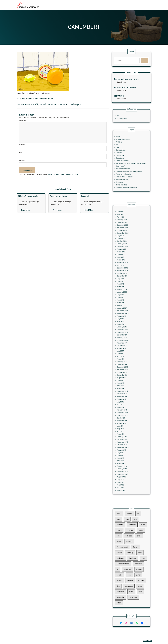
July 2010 (124, 418)
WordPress (148, 641)
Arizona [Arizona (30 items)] (130, 529)
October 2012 (125, 379)
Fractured (119, 96)
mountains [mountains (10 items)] (136, 562)
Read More (26, 210)
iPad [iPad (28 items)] (137, 554)
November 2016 (126, 324)
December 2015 (126, 336)
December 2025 (126, 267)
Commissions (124, 154)
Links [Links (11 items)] (139, 558)
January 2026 (125, 265)
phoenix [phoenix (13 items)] (123, 573)
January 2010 (125, 429)
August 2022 (125, 283)
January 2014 (125, 359)
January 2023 (125, 279)
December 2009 (126, 430)
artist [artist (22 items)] (123, 532)
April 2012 (124, 386)
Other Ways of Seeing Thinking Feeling (130, 168)
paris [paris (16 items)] (130, 569)
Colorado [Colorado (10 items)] (129, 543)
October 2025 (125, 271)
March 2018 (125, 308)
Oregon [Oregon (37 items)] (136, 566)
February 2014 (125, 358)
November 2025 (126, 269)
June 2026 (124, 258)
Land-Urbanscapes (126, 161)
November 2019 (126, 292)
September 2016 (126, 326)
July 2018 (124, 303)
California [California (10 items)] (124, 536)
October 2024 (125, 278)
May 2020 (124, 288)
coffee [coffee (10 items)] (138, 540)
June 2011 (124, 400)
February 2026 (125, 263)
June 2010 (124, 420)
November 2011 (126, 393)
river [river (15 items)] (123, 577)
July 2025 (124, 274)
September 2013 (126, 366)
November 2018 (126, 297)
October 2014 (125, 347)
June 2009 (124, 438)
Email (22, 153)
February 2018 (125, 310)
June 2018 (124, 304)
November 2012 (126, 377)
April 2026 (124, 262)
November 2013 (126, 363)
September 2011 (126, 397)
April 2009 (124, 441)
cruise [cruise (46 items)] (136, 543)
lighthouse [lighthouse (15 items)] (132, 558)
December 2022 (126, 281)
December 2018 (126, 295)
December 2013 (126, 361)
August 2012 (125, 382)
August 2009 (125, 434)
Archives (123, 148)
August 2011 (125, 399)
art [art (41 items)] (136, 529)
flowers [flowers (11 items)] (134, 551)
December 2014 (126, 343)
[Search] (144, 60)
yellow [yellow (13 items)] (123, 588)
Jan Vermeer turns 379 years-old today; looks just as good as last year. (49, 104)
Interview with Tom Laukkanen (128, 179)
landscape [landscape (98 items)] (124, 558)
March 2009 (125, 443)
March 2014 (125, 356)
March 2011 (125, 406)
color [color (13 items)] (123, 543)
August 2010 (125, 416)
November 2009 (126, 432)
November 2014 (126, 345)
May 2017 (124, 317)
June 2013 (124, 370)
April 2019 (124, 294)
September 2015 (126, 340)
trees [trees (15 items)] (137, 580)
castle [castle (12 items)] (139, 536)
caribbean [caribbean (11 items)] (132, 536)
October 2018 (125, 299)
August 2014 (125, 349)
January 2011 (125, 407)
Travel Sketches (125, 177)
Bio (122, 150)
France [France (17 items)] (123, 554)
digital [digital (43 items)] (123, 547)
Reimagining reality (126, 173)
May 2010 (124, 422)
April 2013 (124, 374)
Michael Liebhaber (24, 641)
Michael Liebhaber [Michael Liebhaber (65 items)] (126, 562)
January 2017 (125, 322)
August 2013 (125, 368)
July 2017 (124, 313)
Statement (124, 175)
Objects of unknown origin (127, 79)
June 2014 (124, 352)
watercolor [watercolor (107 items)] (124, 584)
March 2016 (125, 333)
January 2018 (125, 311)
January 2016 (125, 334)
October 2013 (125, 365)
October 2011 (125, 395)
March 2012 (125, 388)
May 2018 (124, 306)
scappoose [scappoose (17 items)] (130, 577)
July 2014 (124, 351)
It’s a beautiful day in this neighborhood (35, 99)
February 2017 (125, 320)
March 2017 (125, 319)
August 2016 (125, 327)
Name (22, 144)
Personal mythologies (126, 170)
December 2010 (126, 409)
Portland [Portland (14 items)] (138, 573)
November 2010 (126, 411)
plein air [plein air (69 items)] (131, 573)
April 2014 (124, 354)
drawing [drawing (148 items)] (130, 547)
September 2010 (126, 414)
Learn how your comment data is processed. (64, 174)
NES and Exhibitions (126, 166)
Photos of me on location (127, 171)
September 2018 (126, 301)
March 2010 (125, 425)
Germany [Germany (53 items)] (130, 554)
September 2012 (126, 381)
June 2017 (124, 315)
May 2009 (124, 439)
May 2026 (124, 260)
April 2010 (124, 423)
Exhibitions (124, 159)
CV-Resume (124, 157)
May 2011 (124, 402)
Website (22, 161)
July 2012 (124, 384)
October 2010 (125, 413)
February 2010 (125, 427)
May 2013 (124, 372)
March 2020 (125, 290)
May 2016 (124, 331)
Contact (123, 155)
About (123, 145)
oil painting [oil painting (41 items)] (129, 566)
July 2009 (124, 436)
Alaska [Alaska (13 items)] (123, 529)
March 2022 (125, 285)
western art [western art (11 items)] (133, 584)
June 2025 (124, 276)
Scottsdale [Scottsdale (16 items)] (124, 580)
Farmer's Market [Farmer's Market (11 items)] (125, 551)
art (123, 116)
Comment (23, 120)
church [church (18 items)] (123, 540)
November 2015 (126, 338)
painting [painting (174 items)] (124, 569)
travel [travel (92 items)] (131, 580)
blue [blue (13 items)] (129, 532)
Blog (122, 152)
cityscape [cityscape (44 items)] (131, 540)
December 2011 (126, 391)
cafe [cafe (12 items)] (134, 532)
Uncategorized (125, 118)
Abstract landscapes (126, 147)
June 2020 (124, 286)
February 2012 (125, 390)
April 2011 (124, 404)
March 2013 (125, 375)
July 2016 (124, 329)
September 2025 (126, 272)
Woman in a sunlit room (125, 88)
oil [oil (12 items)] (122, 566)
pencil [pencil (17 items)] (136, 569)
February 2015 (125, 342)
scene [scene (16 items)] (137, 577)
